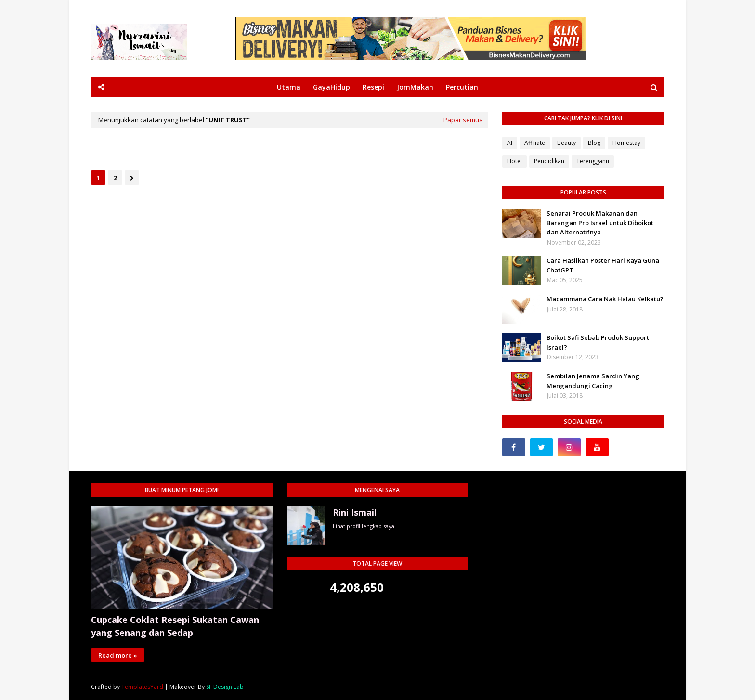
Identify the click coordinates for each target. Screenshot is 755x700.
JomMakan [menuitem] (415, 87)
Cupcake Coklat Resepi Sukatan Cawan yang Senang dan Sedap (175, 626)
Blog (594, 143)
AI (510, 143)
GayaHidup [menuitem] (332, 87)
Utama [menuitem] (289, 87)
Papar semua (463, 120)
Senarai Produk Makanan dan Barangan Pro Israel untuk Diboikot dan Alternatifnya (600, 223)
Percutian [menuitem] (462, 87)
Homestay (626, 143)
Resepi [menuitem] (373, 87)
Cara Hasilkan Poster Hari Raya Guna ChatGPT (603, 265)
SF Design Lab (225, 687)
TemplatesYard (142, 687)
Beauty (566, 143)
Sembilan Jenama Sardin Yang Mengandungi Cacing (593, 381)
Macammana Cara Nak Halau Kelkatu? (605, 299)
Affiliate (535, 143)
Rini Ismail (355, 512)
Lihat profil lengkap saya (364, 526)
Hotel (514, 161)
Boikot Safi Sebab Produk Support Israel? (598, 342)
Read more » (118, 655)
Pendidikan (549, 161)
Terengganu (593, 161)
